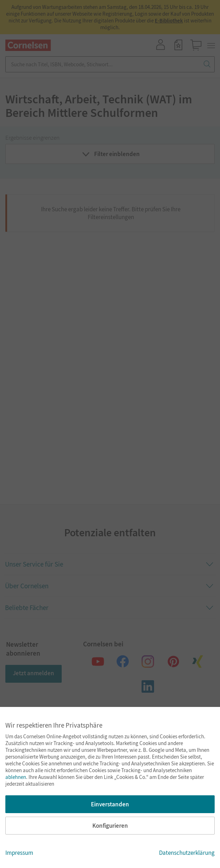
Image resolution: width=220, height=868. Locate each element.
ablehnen (16, 777)
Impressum (19, 853)
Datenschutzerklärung (187, 853)
